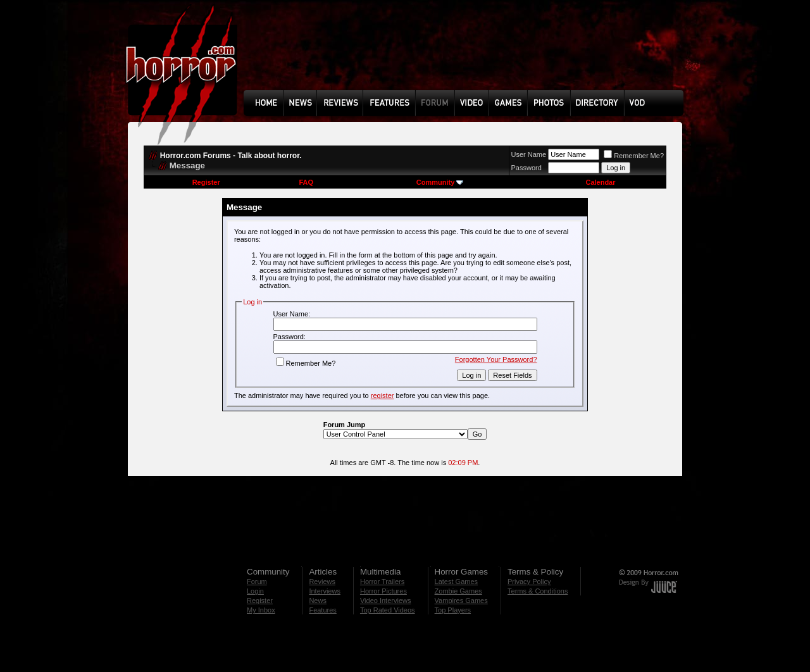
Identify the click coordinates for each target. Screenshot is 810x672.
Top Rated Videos (388, 610)
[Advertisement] (468, 54)
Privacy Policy (529, 582)
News (318, 600)
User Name (529, 154)
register (383, 395)
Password (526, 168)
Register (206, 182)
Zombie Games (458, 591)
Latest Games (456, 582)
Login (255, 591)
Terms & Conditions (538, 591)
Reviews (322, 582)
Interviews (325, 591)
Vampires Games (461, 600)
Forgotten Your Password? (496, 359)
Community (440, 182)
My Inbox (261, 610)
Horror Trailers (382, 582)
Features (322, 610)
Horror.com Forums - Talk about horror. (231, 156)
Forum (257, 582)
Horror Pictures (383, 591)
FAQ (306, 182)
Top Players (453, 610)
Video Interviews (386, 600)
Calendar (600, 182)
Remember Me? (634, 156)
